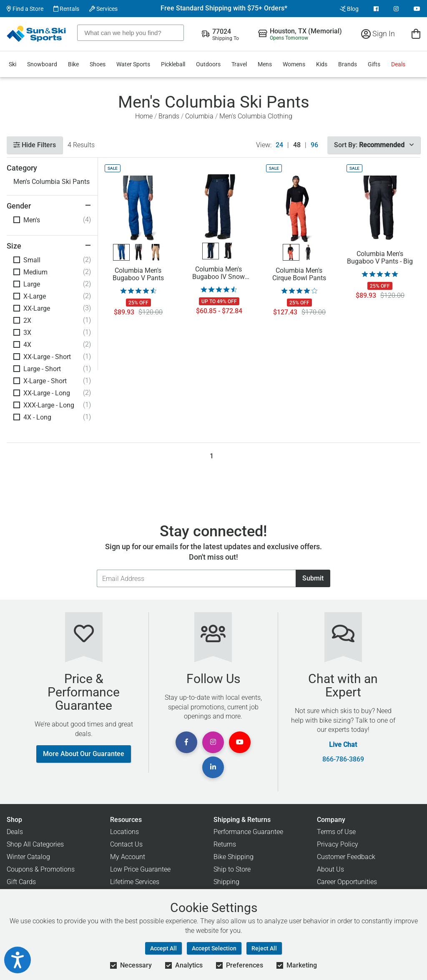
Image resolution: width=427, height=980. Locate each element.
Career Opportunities (347, 882)
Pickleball (173, 64)
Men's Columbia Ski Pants (51, 182)
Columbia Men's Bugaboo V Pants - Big (380, 258)
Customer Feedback (346, 857)
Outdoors (208, 64)
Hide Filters (35, 145)
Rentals (66, 9)
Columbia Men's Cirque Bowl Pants (299, 274)
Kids (322, 64)
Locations (124, 832)
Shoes (98, 64)
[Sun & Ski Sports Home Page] (37, 34)
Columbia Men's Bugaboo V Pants (138, 274)
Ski (13, 64)
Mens (265, 64)
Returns (225, 844)
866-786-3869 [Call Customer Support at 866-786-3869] (343, 759)
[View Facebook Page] (376, 9)
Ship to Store (232, 869)
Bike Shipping (234, 857)
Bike (73, 64)
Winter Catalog (28, 857)
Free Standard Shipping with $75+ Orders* (224, 8)
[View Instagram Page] (396, 9)
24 (279, 145)
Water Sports (133, 64)
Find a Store (25, 9)
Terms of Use (336, 832)
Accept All (163, 948)
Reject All (264, 948)
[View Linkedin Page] (213, 767)
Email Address (97, 569)
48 (297, 145)
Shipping (226, 882)
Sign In (378, 34)
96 (314, 145)
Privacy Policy (338, 844)
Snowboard (42, 64)
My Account (128, 857)
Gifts (374, 64)
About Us (330, 869)
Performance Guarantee (248, 832)
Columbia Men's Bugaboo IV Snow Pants (219, 273)
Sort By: (374, 145)
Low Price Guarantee (140, 869)
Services (103, 9)
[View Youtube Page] (417, 9)
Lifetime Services (135, 882)
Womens (294, 64)
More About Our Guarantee (84, 754)
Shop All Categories (35, 844)
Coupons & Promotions (41, 869)
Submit (313, 578)
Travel (239, 64)
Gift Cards (21, 882)
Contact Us (126, 844)
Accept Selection (214, 948)
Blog (349, 9)
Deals (398, 64)
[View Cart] (416, 34)
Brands (348, 64)
